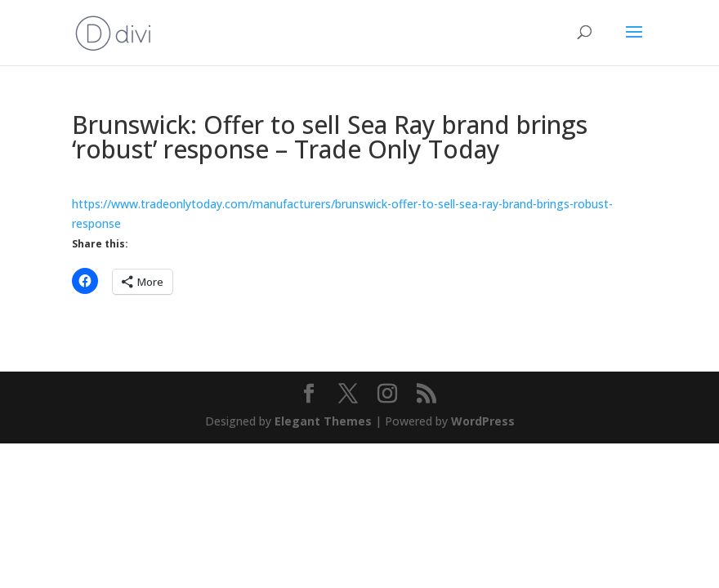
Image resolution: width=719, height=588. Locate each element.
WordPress (483, 421)
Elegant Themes (323, 421)
